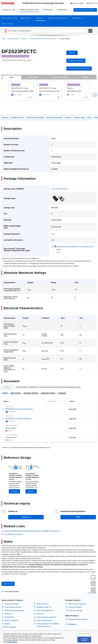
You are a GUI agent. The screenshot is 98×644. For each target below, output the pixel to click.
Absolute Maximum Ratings (35, 118)
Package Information (18, 118)
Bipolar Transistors (11, 620)
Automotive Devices (12, 604)
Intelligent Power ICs (44, 607)
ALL (12, 77)
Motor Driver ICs (42, 604)
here (21, 554)
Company (72, 624)
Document (68, 118)
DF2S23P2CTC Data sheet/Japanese (19, 409)
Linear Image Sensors (45, 620)
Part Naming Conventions (14, 534)
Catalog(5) (62, 393)
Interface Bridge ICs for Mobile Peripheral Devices (48, 625)
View (53, 234)
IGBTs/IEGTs (9, 617)
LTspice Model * (11, 437)
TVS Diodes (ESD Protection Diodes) (43, 39)
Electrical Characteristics (54, 118)
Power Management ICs (45, 611)
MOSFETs (8, 614)
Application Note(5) (48, 393)
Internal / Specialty (75, 607)
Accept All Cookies (84, 640)
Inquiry (89, 118)
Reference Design (79, 118)
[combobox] (65, 31)
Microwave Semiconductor (78, 619)
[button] (78, 3)
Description (5, 118)
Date (72, 401)
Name (6, 401)
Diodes (24, 39)
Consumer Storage (75, 611)
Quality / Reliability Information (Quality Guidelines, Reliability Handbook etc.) (32, 531)
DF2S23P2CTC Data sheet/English (18, 419)
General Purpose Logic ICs (46, 617)
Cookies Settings (84, 633)
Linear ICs (40, 614)
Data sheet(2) (16, 393)
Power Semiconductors (13, 607)
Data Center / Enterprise (77, 604)
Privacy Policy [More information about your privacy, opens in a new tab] (12, 642)
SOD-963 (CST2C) (61, 189)
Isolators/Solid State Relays (15, 611)
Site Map (93, 593)
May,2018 (73, 409)
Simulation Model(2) (31, 393)
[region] (49, 637)
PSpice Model (11, 428)
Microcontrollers (10, 627)
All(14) (5, 393)
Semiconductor (13, 39)
